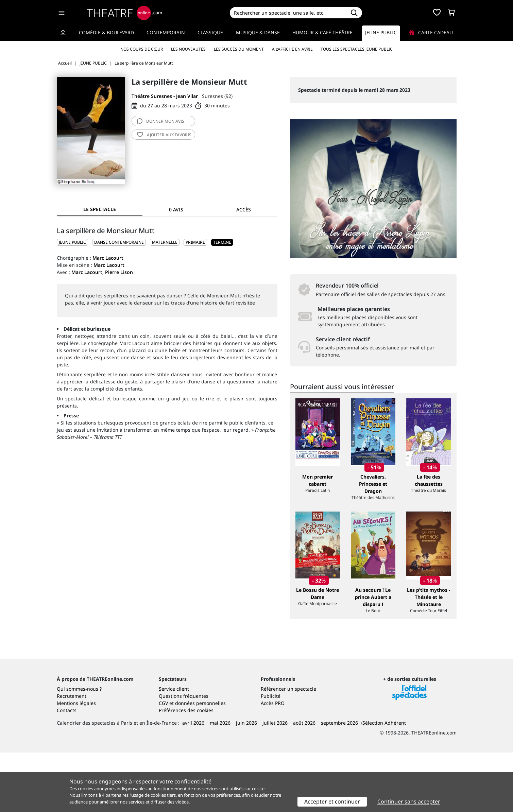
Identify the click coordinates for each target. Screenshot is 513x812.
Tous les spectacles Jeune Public (357, 49)
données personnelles (200, 763)
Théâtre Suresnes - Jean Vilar (165, 96)
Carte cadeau (431, 32)
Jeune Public (381, 32)
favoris (164, 135)
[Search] (288, 13)
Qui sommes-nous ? (79, 748)
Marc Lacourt (108, 258)
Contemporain (166, 32)
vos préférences (224, 795)
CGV (163, 763)
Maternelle (165, 242)
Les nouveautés (188, 49)
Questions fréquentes (184, 755)
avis (161, 121)
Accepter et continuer (332, 801)
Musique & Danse (258, 32)
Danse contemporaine (119, 242)
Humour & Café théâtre (322, 32)
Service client (174, 748)
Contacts (67, 770)
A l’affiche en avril (292, 49)
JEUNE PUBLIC (72, 242)
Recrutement (72, 755)
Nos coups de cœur (142, 49)
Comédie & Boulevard (106, 32)
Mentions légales (76, 763)
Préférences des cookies (186, 770)
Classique (210, 32)
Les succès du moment (239, 49)
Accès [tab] (244, 210)
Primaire (195, 242)
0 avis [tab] (176, 210)
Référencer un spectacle (288, 748)
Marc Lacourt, (88, 272)
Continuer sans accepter (409, 801)
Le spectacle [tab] (100, 209)
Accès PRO (273, 763)
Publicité (271, 755)
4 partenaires (115, 795)
